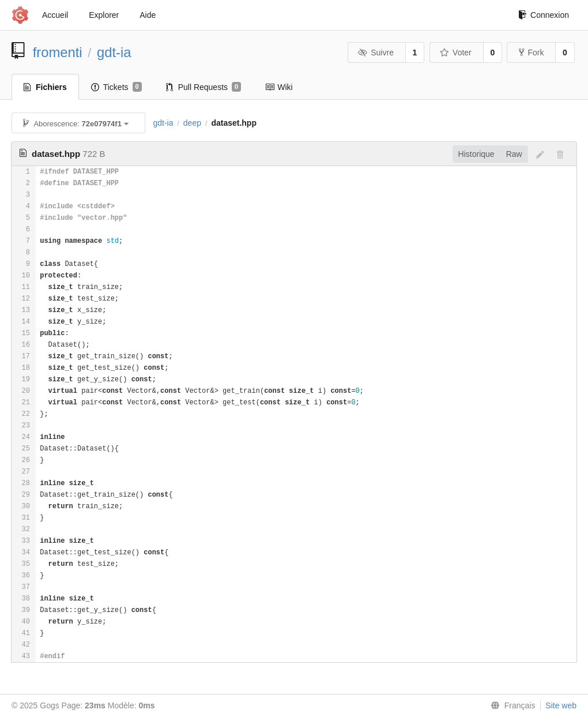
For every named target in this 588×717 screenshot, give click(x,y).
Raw (514, 154)
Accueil (55, 15)
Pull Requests (204, 87)
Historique (476, 154)
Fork (531, 52)
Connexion (544, 15)
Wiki (279, 87)
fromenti (58, 52)
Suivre (376, 52)
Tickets (116, 87)
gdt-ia (114, 52)
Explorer (104, 15)
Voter (456, 52)
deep (192, 123)
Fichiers (45, 87)
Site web (561, 705)
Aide (148, 15)
